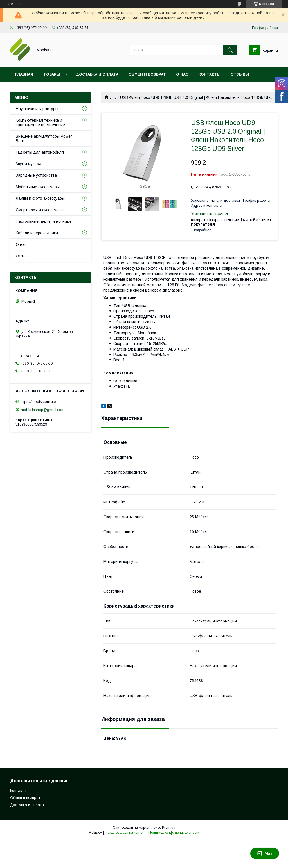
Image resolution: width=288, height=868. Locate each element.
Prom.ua (169, 828)
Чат (265, 853)
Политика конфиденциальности (174, 833)
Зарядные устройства (36, 175)
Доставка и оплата (97, 74)
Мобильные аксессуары (38, 187)
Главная (24, 74)
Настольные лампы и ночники (43, 221)
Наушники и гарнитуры (37, 109)
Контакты (210, 74)
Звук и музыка (29, 164)
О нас (182, 74)
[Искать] (230, 50)
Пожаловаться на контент (125, 833)
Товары (52, 74)
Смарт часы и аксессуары (40, 210)
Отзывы (240, 74)
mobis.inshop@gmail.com (43, 409)
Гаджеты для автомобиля (40, 152)
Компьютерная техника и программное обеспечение (40, 122)
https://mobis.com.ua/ (38, 402)
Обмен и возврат (147, 74)
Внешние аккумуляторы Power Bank (44, 138)
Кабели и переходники (37, 233)
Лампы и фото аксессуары (40, 198)
